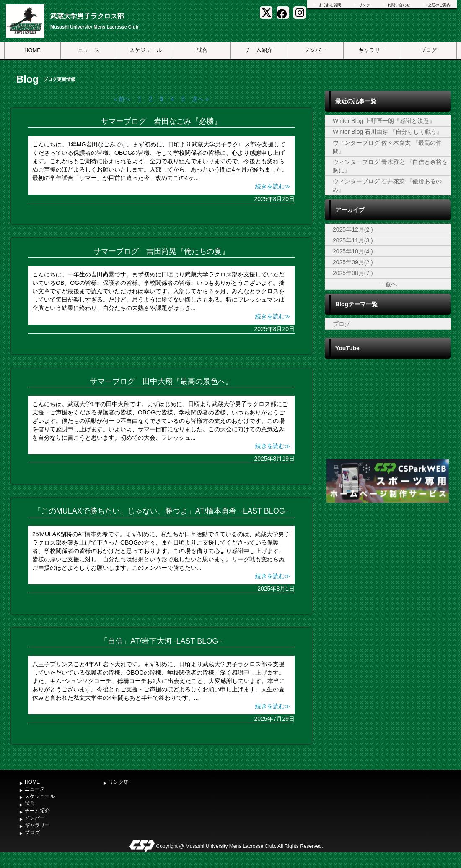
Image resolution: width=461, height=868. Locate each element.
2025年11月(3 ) (353, 240)
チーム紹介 (259, 50)
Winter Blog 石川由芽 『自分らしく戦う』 (388, 132)
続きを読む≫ (273, 186)
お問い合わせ (399, 5)
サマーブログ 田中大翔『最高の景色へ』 (161, 381)
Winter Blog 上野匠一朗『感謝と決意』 (384, 121)
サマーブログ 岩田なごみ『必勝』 (161, 121)
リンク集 (119, 782)
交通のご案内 (439, 5)
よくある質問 (330, 5)
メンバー (315, 50)
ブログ (429, 50)
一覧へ (388, 284)
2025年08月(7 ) (353, 273)
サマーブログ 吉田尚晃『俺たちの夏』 (161, 251)
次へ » (200, 99)
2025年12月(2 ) (353, 229)
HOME (32, 50)
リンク (364, 5)
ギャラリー (372, 50)
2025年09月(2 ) (353, 262)
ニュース (89, 50)
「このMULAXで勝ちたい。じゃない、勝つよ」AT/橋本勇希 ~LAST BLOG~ (161, 511)
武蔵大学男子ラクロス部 (87, 16)
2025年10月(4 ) (353, 251)
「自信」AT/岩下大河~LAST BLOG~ (161, 641)
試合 (202, 50)
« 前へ (122, 99)
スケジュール (145, 50)
